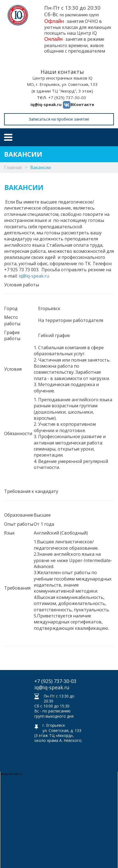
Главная (13, 167)
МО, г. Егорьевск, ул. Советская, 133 (62, 84)
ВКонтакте (82, 104)
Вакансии (40, 167)
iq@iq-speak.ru (46, 104)
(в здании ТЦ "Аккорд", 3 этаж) (62, 91)
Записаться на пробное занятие (59, 119)
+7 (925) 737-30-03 (67, 97)
